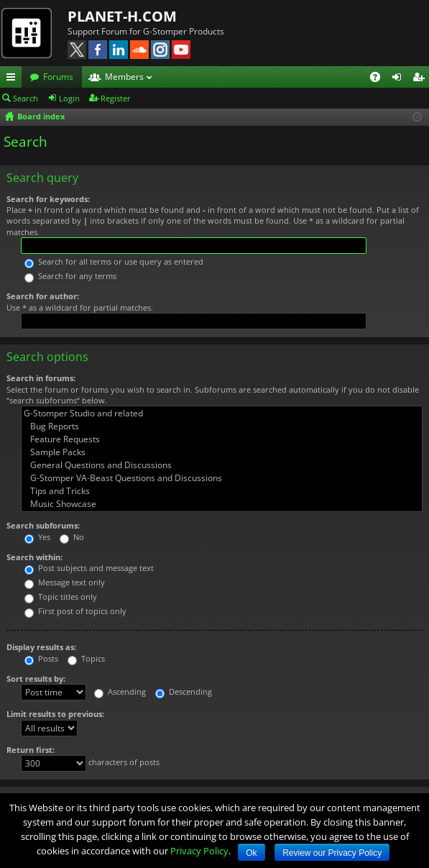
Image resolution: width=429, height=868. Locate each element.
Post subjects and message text (89, 568)
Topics (86, 658)
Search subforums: (43, 525)
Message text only (65, 582)
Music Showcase (222, 504)
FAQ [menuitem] (380, 79)
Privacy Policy (199, 851)
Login (69, 98)
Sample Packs (222, 452)
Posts (41, 658)
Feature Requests (222, 439)
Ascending (120, 691)
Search (26, 98)
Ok (251, 853)
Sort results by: (36, 679)
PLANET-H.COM (122, 16)
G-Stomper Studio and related (222, 414)
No (72, 537)
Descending (184, 691)
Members (124, 77)
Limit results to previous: (55, 714)
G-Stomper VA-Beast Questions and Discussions (222, 478)
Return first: (31, 750)
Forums (58, 77)
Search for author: (43, 296)
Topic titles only (61, 597)
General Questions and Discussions (222, 465)
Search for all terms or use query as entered (114, 261)
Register (116, 98)
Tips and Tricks (222, 491)
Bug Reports (222, 426)
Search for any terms (70, 276)
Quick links (14, 79)
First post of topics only (75, 611)
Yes (37, 537)
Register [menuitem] (421, 79)
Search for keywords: (48, 199)
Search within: (34, 557)
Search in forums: (41, 378)
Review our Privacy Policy (332, 853)
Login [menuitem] (400, 79)
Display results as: (41, 647)
